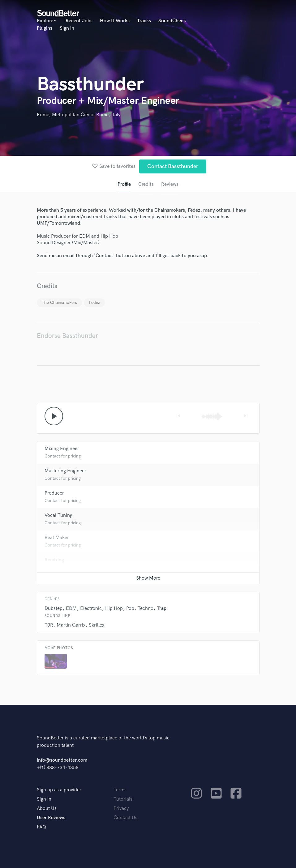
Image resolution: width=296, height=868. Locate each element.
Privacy (121, 808)
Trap (162, 608)
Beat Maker (57, 538)
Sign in (67, 28)
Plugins (45, 28)
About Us (47, 808)
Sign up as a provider (59, 790)
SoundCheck (172, 21)
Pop (130, 608)
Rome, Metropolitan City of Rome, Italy (79, 115)
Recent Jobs (79, 21)
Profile (124, 184)
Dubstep (54, 608)
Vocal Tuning (58, 515)
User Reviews (51, 818)
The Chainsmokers (59, 302)
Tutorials (123, 799)
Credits (146, 184)
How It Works (115, 21)
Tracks (144, 21)
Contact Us (125, 818)
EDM (71, 608)
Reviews (170, 184)
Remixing (54, 560)
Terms (120, 790)
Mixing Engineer (62, 449)
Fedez (94, 302)
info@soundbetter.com (62, 760)
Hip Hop (114, 608)
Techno (146, 608)
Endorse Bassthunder (67, 336)
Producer (54, 493)
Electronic (91, 608)
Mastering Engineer (65, 471)
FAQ (41, 827)
